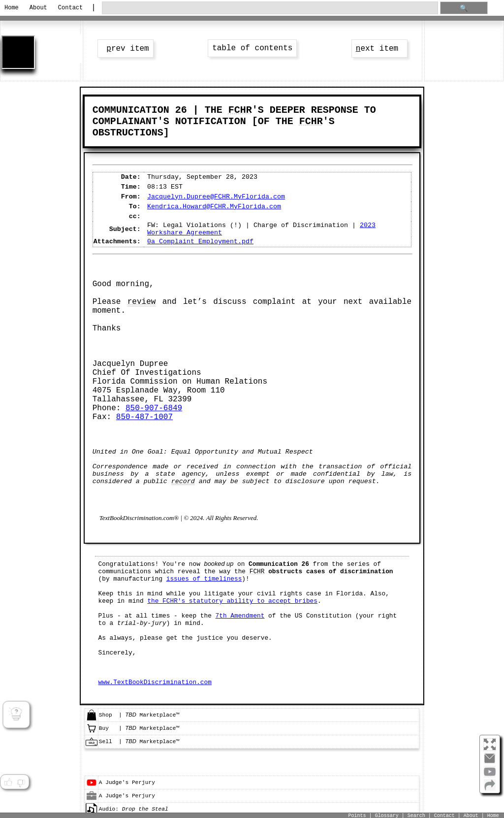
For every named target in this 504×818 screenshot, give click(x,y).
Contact (70, 8)
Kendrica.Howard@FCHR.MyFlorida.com (214, 207)
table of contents (252, 48)
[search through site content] (270, 8)
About (38, 8)
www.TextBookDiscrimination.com (155, 682)
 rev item (126, 49)
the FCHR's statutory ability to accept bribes (232, 601)
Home (12, 8)
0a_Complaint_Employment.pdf (200, 242)
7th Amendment (240, 616)
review (142, 302)
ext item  (379, 49)
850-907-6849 (154, 408)
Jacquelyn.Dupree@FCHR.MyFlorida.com (216, 197)
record (183, 481)
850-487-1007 (144, 417)
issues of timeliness (204, 579)
